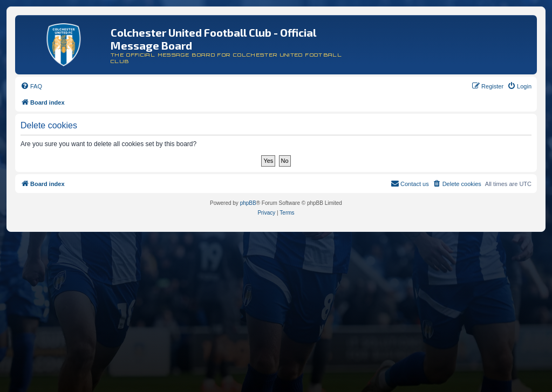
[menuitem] (31, 86)
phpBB (248, 203)
